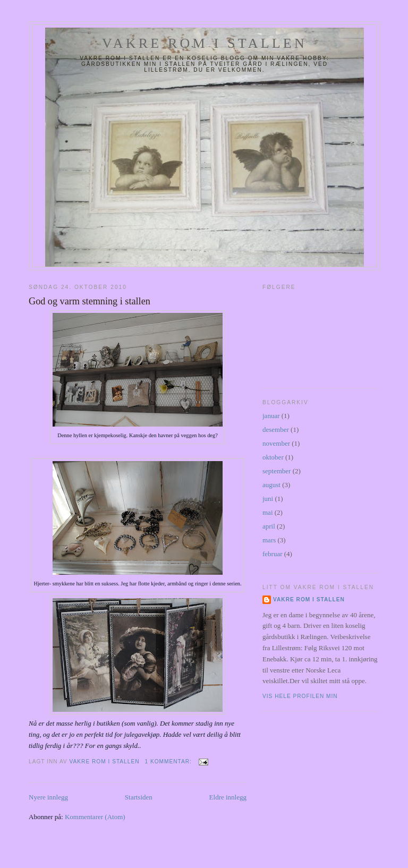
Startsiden (139, 797)
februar (273, 554)
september (277, 471)
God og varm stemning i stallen (90, 301)
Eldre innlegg (228, 797)
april (269, 526)
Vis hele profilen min (300, 696)
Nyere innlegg (48, 797)
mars (269, 540)
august (271, 485)
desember (276, 429)
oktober (273, 457)
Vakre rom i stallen (205, 43)
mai (268, 512)
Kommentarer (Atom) (95, 817)
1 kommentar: (169, 761)
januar (271, 416)
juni (268, 499)
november (276, 443)
